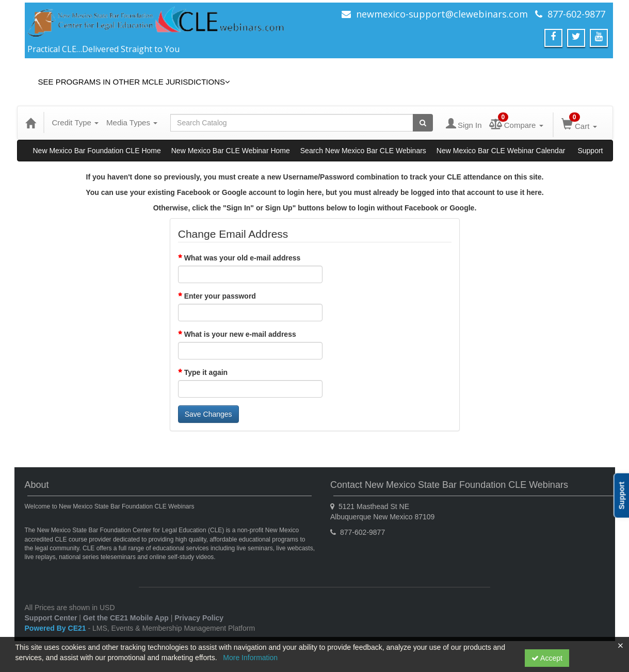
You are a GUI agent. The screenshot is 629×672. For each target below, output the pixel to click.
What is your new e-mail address (240, 334)
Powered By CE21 (57, 628)
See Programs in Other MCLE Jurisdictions (134, 82)
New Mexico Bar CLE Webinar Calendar (501, 151)
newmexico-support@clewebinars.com (442, 14)
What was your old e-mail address (243, 258)
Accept (547, 658)
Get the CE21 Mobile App (126, 618)
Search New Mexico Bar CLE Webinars (363, 151)
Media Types (132, 122)
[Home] (30, 123)
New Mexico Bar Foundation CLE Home (97, 151)
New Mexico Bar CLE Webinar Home (231, 151)
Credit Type (76, 122)
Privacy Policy (199, 618)
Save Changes (208, 414)
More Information (250, 658)
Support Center (51, 618)
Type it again (206, 372)
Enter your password (220, 296)
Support (590, 151)
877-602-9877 (576, 14)
